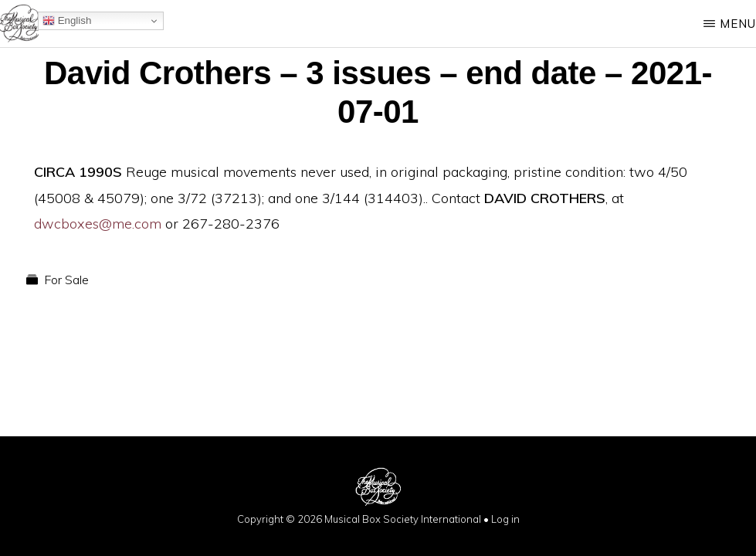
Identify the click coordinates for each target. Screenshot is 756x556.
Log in (505, 519)
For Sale (66, 280)
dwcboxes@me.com (98, 224)
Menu (738, 24)
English (67, 21)
